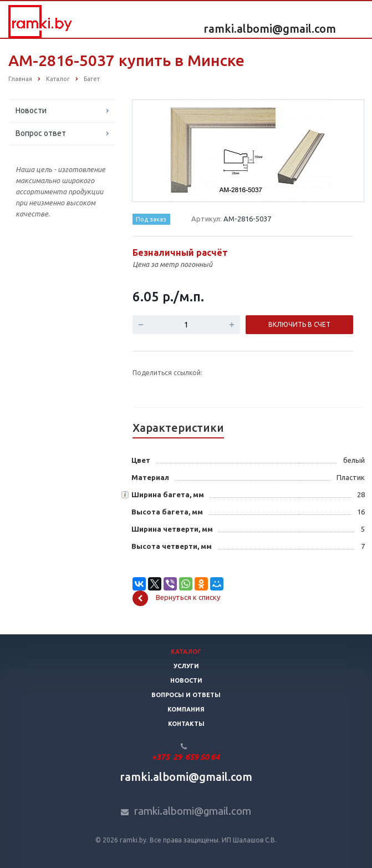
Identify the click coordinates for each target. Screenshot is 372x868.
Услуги (186, 666)
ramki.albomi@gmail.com (270, 29)
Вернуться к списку (176, 598)
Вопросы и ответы (186, 695)
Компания (186, 709)
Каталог (186, 652)
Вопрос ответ (41, 133)
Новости (31, 110)
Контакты (186, 724)
